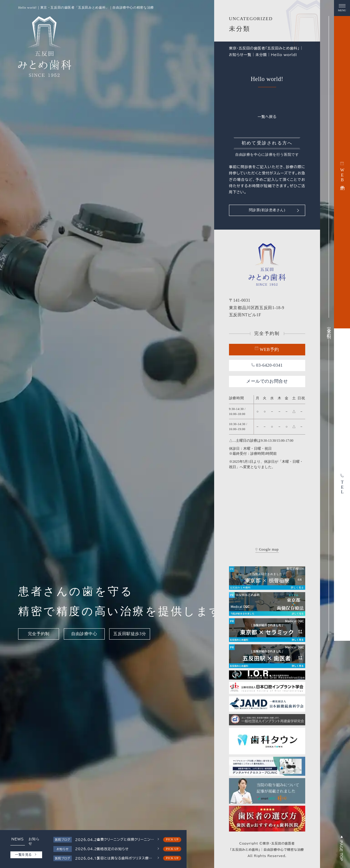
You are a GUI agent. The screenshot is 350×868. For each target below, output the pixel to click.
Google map (267, 550)
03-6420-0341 (267, 365)
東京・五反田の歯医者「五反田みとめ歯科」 (264, 48)
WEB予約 (267, 349)
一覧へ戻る (267, 117)
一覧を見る (26, 855)
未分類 (261, 55)
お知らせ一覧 (240, 55)
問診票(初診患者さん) (274, 210)
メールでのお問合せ (267, 381)
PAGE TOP (341, 848)
